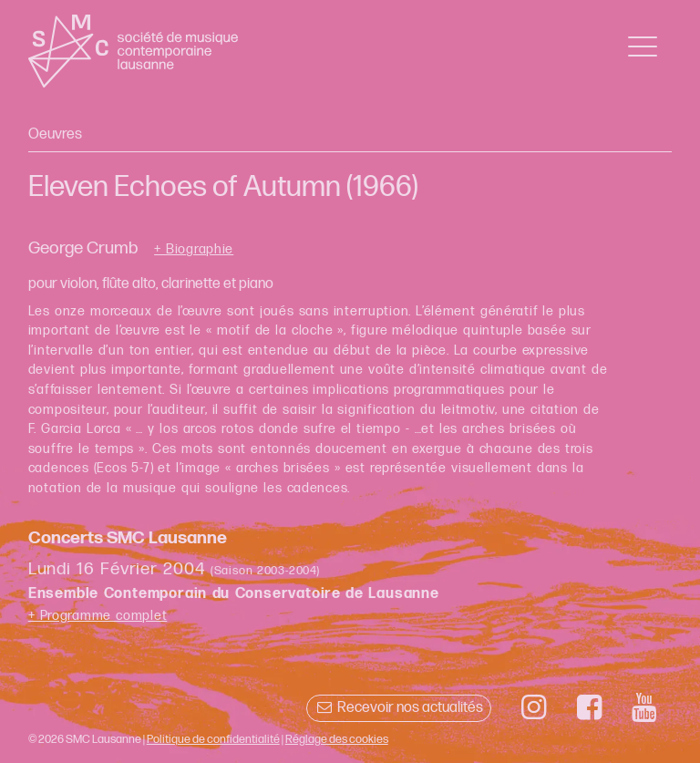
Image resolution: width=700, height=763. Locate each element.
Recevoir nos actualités (399, 708)
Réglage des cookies (337, 739)
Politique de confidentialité (213, 739)
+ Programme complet (98, 616)
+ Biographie (194, 250)
